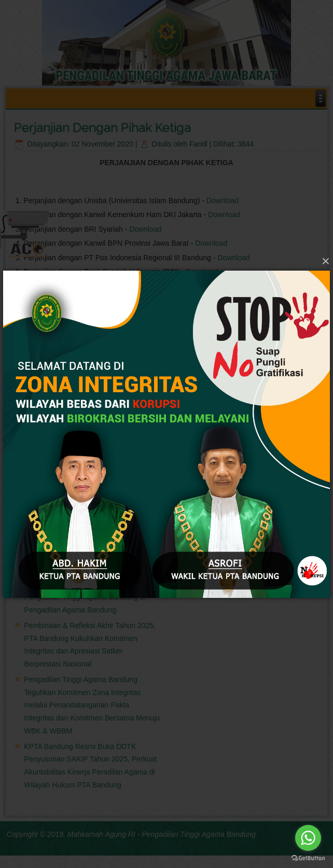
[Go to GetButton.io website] (308, 858)
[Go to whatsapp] (308, 838)
